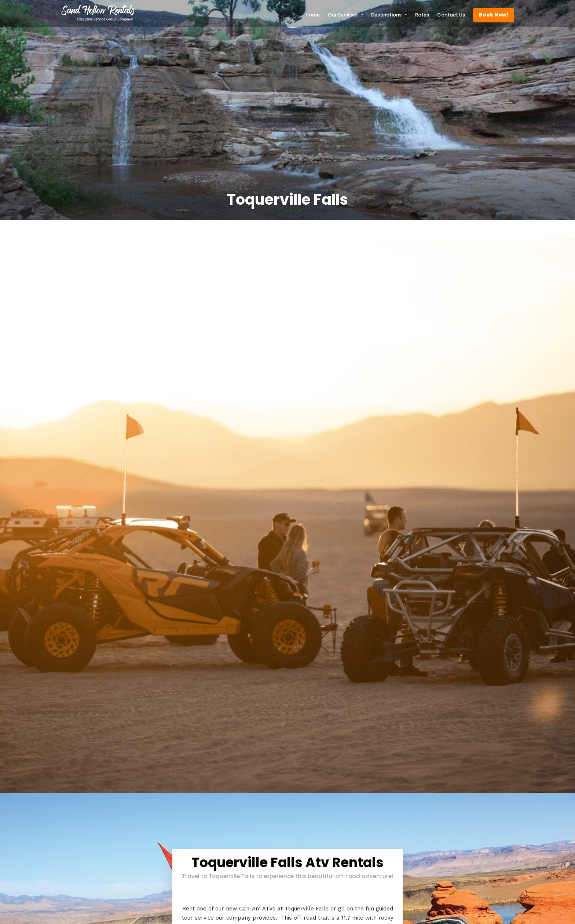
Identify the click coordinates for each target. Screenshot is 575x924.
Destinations (386, 15)
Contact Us (451, 15)
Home (313, 15)
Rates (422, 15)
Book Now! (494, 15)
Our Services (343, 15)
